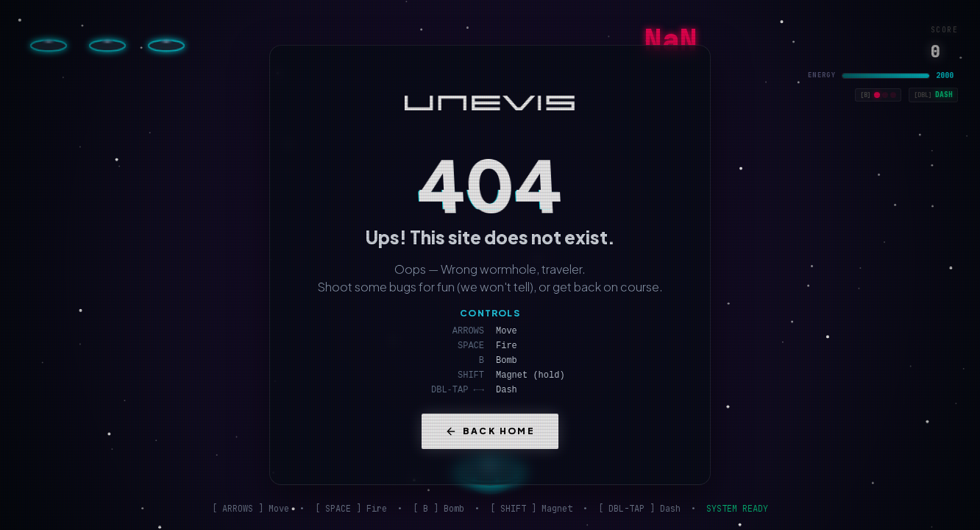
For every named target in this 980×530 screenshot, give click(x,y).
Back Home (490, 431)
